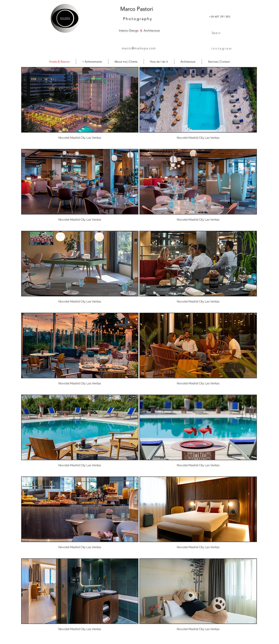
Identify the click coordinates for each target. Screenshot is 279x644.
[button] (80, 108)
